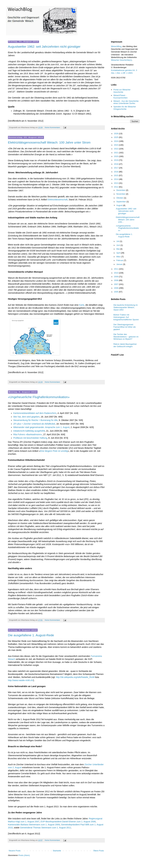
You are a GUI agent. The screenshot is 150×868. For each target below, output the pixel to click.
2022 (116, 149)
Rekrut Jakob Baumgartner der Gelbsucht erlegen (125, 345)
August (120, 205)
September (121, 202)
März (119, 257)
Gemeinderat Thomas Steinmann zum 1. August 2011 (46, 828)
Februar (120, 260)
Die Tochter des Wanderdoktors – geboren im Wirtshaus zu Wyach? (126, 337)
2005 (116, 292)
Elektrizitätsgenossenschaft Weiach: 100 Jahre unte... (128, 220)
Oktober (120, 198)
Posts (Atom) (24, 855)
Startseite (57, 851)
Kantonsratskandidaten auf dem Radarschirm (35, 413)
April (119, 253)
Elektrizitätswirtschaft (58, 200)
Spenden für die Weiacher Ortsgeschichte (125, 108)
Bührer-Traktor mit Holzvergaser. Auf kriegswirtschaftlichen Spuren (126, 317)
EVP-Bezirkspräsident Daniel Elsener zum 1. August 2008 (68, 822)
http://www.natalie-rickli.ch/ (21, 680)
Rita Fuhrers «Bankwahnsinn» (28, 434)
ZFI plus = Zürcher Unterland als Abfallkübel (34, 424)
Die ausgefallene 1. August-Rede (31, 635)
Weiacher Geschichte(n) (121, 60)
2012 (116, 187)
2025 (116, 137)
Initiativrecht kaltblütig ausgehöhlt (29, 431)
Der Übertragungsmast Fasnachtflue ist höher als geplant (124, 327)
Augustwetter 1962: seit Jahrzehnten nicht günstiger (44, 47)
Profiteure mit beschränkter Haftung (30, 438)
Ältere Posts (99, 851)
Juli (118, 241)
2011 (116, 269)
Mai (118, 249)
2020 (116, 156)
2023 (116, 145)
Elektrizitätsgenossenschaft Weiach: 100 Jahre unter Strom (49, 142)
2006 (116, 288)
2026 (116, 134)
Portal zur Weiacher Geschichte (122, 91)
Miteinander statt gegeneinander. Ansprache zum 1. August (41, 427)
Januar (120, 264)
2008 (116, 280)
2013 (116, 183)
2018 (116, 164)
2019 (116, 160)
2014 (116, 179)
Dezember (121, 190)
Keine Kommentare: (53, 127)
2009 (116, 277)
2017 (116, 168)
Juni (118, 245)
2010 (116, 273)
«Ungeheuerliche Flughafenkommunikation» (39, 397)
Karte (82, 305)
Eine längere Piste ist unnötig (54, 451)
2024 (116, 141)
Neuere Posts (15, 851)
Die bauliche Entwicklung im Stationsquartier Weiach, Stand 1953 (126, 307)
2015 (116, 175)
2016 (116, 172)
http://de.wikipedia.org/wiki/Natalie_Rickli (75, 677)
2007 (116, 284)
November (121, 194)
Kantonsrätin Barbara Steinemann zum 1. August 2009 (34, 825)
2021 (116, 153)
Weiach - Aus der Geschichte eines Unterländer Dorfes (126, 102)
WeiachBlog (116, 46)
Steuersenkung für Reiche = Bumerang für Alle (35, 420)
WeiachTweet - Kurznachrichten (120, 97)
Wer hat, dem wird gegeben (26, 417)
